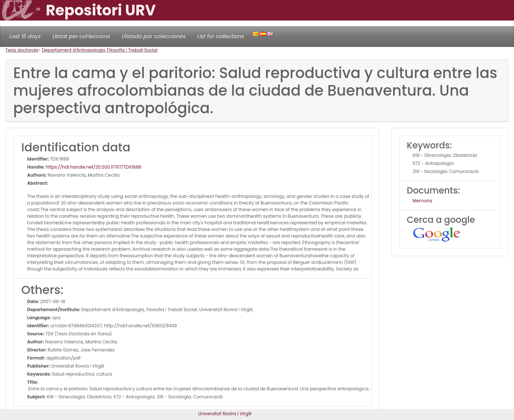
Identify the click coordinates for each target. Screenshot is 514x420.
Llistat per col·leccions (81, 36)
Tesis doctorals (22, 50)
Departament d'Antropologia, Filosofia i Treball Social (99, 50)
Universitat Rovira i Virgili (225, 414)
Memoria (422, 201)
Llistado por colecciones (154, 36)
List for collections (221, 36)
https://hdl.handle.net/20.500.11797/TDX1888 (93, 167)
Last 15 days (25, 36)
